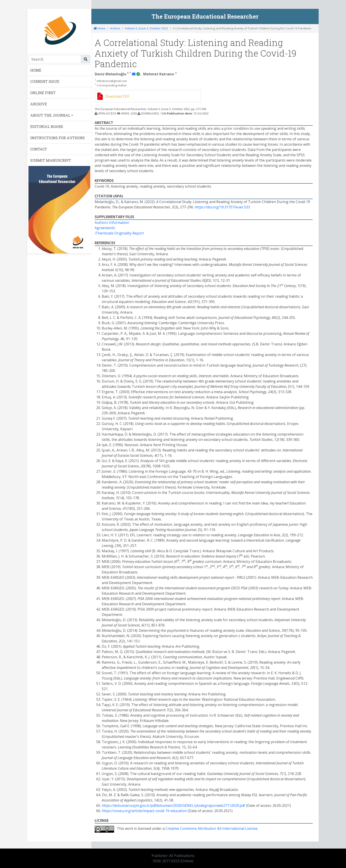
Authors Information (112, 223)
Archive (115, 28)
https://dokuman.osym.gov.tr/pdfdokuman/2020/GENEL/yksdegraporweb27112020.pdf (173, 805)
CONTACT (39, 149)
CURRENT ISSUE (45, 81)
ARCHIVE (39, 104)
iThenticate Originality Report (119, 233)
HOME (36, 70)
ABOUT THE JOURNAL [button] (50, 115)
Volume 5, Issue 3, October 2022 (147, 28)
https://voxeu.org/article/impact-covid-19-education (144, 811)
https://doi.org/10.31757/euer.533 (222, 207)
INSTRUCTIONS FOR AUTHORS (57, 138)
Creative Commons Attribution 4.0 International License (212, 828)
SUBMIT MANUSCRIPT (51, 160)
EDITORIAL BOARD (47, 127)
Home (100, 28)
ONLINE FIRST (43, 93)
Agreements (105, 228)
